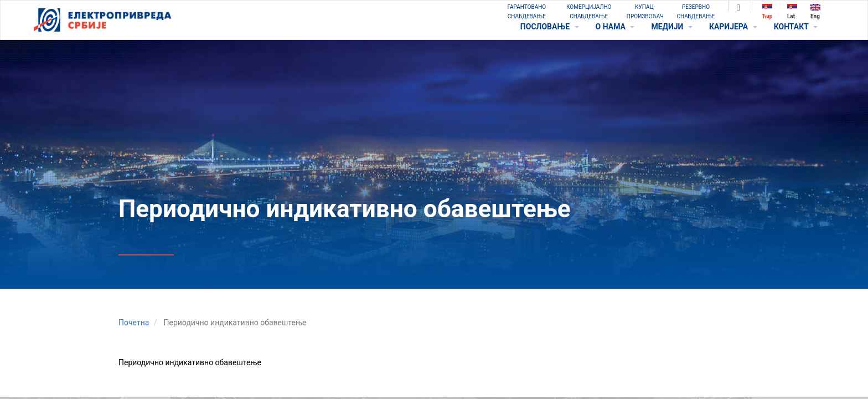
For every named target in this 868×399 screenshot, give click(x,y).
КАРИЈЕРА (733, 27)
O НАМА (615, 27)
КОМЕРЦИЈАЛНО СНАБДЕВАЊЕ (589, 12)
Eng (815, 11)
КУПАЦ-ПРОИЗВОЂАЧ (645, 12)
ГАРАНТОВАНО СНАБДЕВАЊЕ (526, 12)
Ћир (768, 11)
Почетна (134, 323)
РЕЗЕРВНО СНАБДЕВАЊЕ (696, 12)
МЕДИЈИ (671, 27)
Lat (792, 11)
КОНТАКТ (796, 27)
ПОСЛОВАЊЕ (550, 27)
